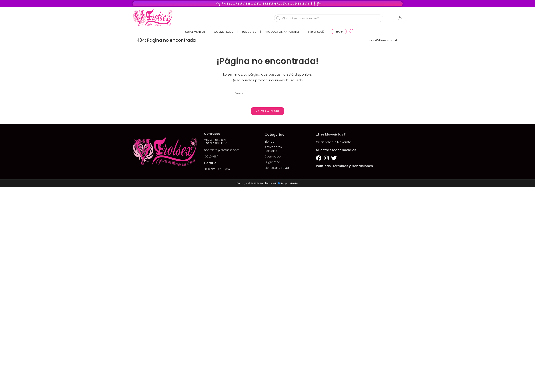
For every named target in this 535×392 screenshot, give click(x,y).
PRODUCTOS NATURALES (282, 32)
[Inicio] (371, 40)
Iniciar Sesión (317, 32)
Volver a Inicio (268, 112)
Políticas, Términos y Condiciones (344, 166)
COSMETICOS (224, 32)
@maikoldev (291, 184)
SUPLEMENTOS (195, 32)
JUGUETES (249, 32)
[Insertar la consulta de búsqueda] (268, 93)
